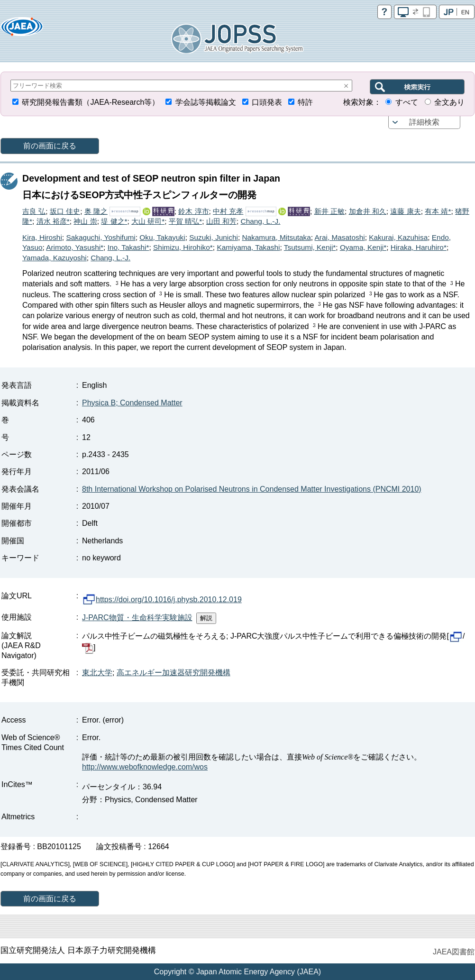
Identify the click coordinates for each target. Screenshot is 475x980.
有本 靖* (438, 211)
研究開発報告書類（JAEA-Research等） (91, 102)
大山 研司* (148, 221)
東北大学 (97, 673)
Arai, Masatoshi (340, 237)
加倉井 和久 (368, 211)
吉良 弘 (34, 211)
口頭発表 (267, 102)
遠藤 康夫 (405, 211)
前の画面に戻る (50, 146)
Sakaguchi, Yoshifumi (100, 237)
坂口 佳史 (65, 211)
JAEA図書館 (454, 952)
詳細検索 (424, 122)
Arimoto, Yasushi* (75, 247)
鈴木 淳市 (193, 211)
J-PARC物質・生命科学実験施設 (137, 618)
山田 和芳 (221, 221)
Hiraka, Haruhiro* (419, 247)
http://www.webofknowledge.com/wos (145, 767)
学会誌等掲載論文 (206, 102)
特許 (305, 102)
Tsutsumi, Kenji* (310, 247)
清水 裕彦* (53, 221)
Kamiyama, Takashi (248, 247)
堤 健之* (114, 221)
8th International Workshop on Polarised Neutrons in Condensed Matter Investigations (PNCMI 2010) (252, 489)
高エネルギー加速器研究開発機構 (174, 673)
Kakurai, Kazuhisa (398, 237)
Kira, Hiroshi (42, 237)
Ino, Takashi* (128, 247)
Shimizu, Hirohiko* (183, 247)
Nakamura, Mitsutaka (276, 237)
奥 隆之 (96, 211)
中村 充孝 (228, 211)
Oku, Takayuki (162, 237)
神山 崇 (85, 221)
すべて (407, 102)
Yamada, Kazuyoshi (55, 258)
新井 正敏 (329, 211)
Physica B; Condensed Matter (132, 403)
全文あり (449, 102)
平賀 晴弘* (185, 221)
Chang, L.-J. (261, 221)
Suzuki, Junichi (214, 237)
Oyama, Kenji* (363, 247)
